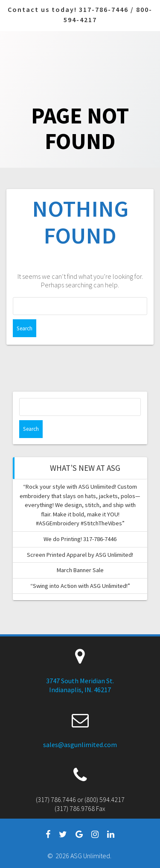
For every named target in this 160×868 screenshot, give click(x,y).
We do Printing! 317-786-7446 (80, 539)
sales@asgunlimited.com (80, 745)
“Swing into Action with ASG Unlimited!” (80, 586)
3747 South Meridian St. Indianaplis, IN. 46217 (80, 685)
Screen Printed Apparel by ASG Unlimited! (80, 555)
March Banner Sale (80, 570)
